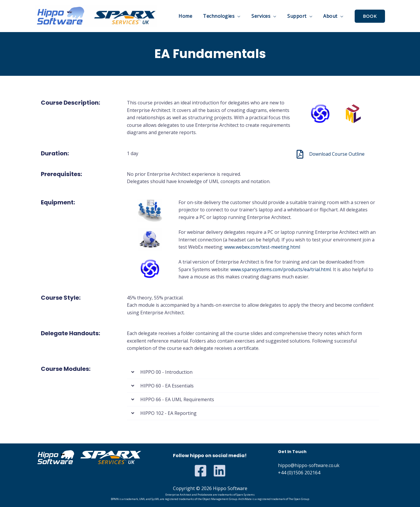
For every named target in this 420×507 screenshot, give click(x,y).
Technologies (224, 16)
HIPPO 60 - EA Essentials (167, 386)
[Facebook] (201, 471)
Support (299, 16)
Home (192, 16)
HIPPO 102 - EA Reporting (168, 413)
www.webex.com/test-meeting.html (262, 247)
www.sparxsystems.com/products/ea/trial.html (281, 269)
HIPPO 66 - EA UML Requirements (177, 399)
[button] (253, 372)
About (331, 16)
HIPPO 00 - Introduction (166, 372)
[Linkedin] (219, 471)
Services (265, 16)
